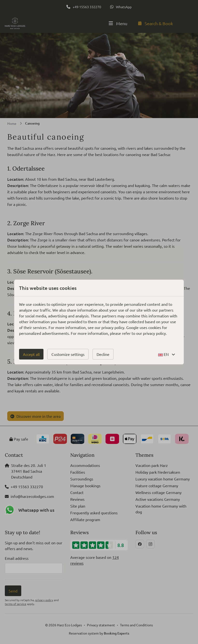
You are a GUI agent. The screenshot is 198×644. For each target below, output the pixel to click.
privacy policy (113, 327)
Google (132, 327)
